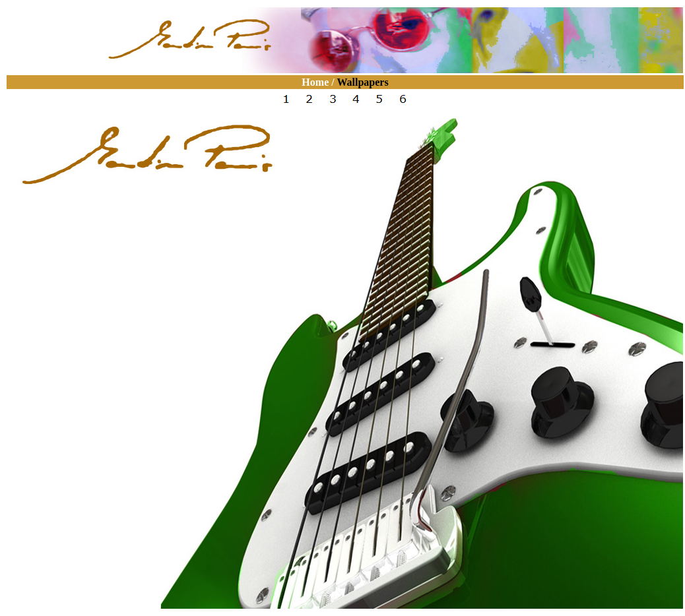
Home (315, 82)
